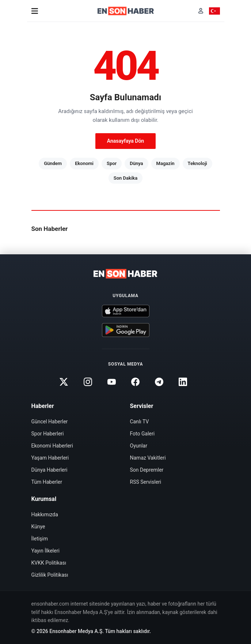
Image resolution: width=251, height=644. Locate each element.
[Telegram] (159, 382)
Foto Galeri (142, 434)
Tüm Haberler (47, 482)
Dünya (136, 163)
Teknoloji (197, 163)
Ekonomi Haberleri (52, 446)
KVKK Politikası (49, 563)
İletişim (40, 539)
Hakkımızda (45, 514)
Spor (112, 163)
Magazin (166, 163)
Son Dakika (125, 178)
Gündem (53, 163)
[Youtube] (111, 382)
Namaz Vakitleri (148, 458)
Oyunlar (139, 446)
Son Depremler (147, 470)
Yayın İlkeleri (45, 551)
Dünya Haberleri (50, 470)
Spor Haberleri (48, 434)
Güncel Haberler (50, 422)
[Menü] (35, 11)
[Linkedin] (183, 382)
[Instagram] (88, 382)
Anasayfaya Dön (125, 141)
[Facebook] (136, 382)
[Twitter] (64, 382)
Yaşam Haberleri (50, 458)
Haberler (43, 406)
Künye (38, 527)
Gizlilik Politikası (50, 575)
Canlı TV (140, 422)
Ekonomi (84, 163)
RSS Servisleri (146, 482)
